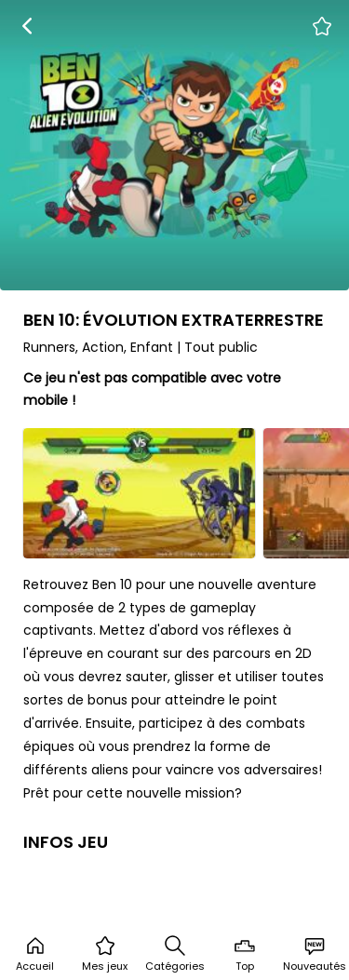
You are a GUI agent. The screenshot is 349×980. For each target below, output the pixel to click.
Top (245, 954)
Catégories (175, 954)
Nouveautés (315, 954)
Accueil (35, 954)
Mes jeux (105, 954)
